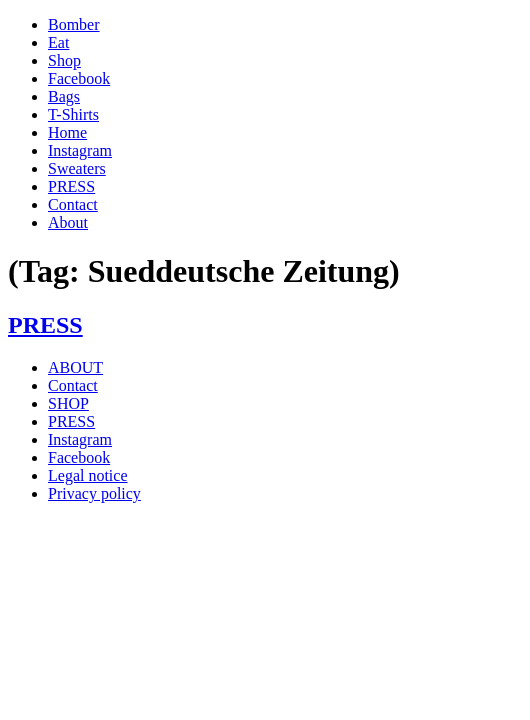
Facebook (79, 78)
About (68, 222)
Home (67, 132)
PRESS (71, 186)
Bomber (74, 24)
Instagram (80, 150)
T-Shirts (73, 114)
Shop (64, 60)
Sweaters (77, 168)
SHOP (68, 403)
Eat (58, 42)
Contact (73, 204)
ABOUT (75, 367)
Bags (64, 96)
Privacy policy (94, 493)
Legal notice (88, 475)
